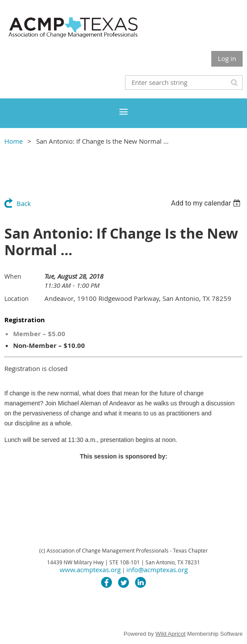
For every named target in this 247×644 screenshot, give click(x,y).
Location (17, 298)
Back (24, 203)
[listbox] (207, 203)
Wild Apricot (171, 634)
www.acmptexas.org (90, 570)
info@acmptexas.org (157, 570)
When (13, 276)
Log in (227, 58)
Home (14, 141)
